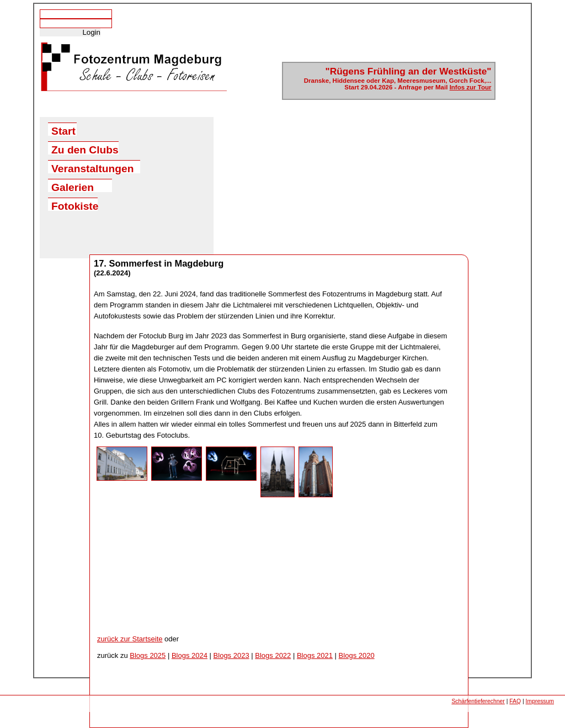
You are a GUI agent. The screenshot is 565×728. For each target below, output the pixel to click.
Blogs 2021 (315, 655)
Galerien (73, 187)
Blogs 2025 (148, 655)
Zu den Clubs (85, 149)
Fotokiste (74, 206)
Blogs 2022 (273, 655)
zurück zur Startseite (130, 639)
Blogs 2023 (231, 655)
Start (63, 131)
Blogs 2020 (357, 655)
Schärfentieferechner (478, 701)
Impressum (540, 701)
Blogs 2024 (190, 655)
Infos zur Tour (471, 87)
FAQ (515, 701)
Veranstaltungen (92, 168)
